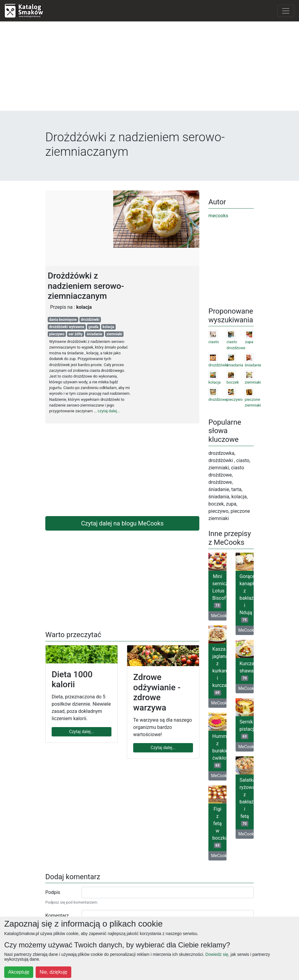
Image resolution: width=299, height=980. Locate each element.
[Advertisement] (149, 69)
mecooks (218, 216)
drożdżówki (90, 320)
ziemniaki (114, 334)
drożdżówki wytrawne (67, 327)
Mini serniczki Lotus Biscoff (219, 591)
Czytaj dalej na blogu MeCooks (122, 523)
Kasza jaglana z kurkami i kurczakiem (219, 671)
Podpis (53, 892)
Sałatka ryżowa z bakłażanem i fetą (247, 802)
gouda (94, 327)
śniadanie (95, 334)
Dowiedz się (217, 954)
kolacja (109, 327)
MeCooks (219, 616)
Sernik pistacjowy (247, 729)
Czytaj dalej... (82, 732)
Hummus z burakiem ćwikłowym (219, 751)
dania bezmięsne (63, 320)
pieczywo (57, 334)
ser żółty (76, 334)
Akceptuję (19, 972)
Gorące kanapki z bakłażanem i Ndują (247, 598)
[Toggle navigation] (286, 11)
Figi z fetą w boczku (219, 827)
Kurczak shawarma (247, 671)
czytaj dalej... (109, 411)
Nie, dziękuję (53, 972)
